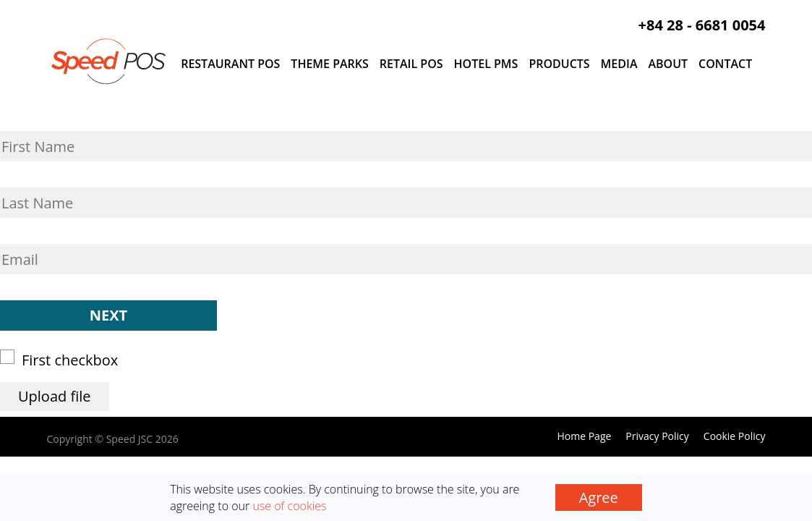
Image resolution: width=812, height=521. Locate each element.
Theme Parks (329, 64)
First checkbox (64, 360)
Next (108, 315)
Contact (725, 64)
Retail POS (411, 64)
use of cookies (289, 506)
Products (559, 64)
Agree (599, 497)
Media (619, 64)
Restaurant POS (230, 64)
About (668, 64)
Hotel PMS (486, 64)
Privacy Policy (657, 436)
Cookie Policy (735, 436)
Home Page (584, 436)
